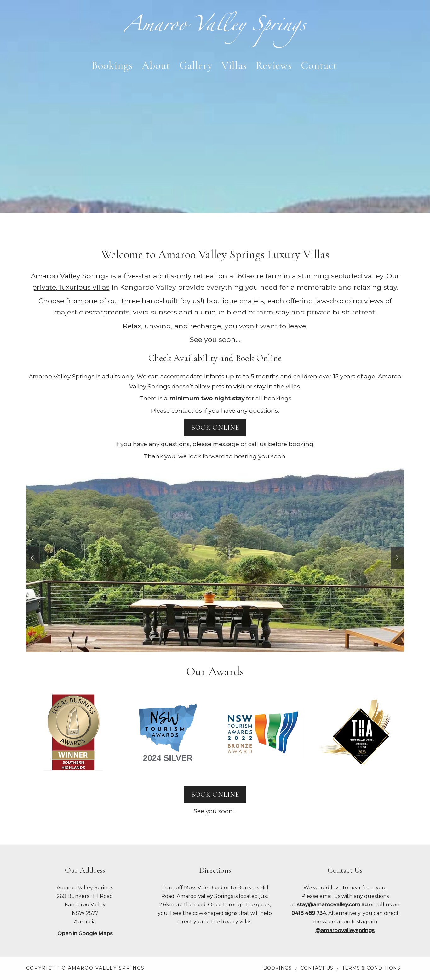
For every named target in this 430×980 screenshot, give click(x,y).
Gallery (196, 66)
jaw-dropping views (349, 301)
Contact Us (317, 968)
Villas (234, 66)
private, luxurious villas (71, 287)
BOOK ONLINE (215, 428)
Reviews (274, 66)
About (156, 66)
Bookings (112, 66)
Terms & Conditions (371, 968)
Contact (319, 66)
